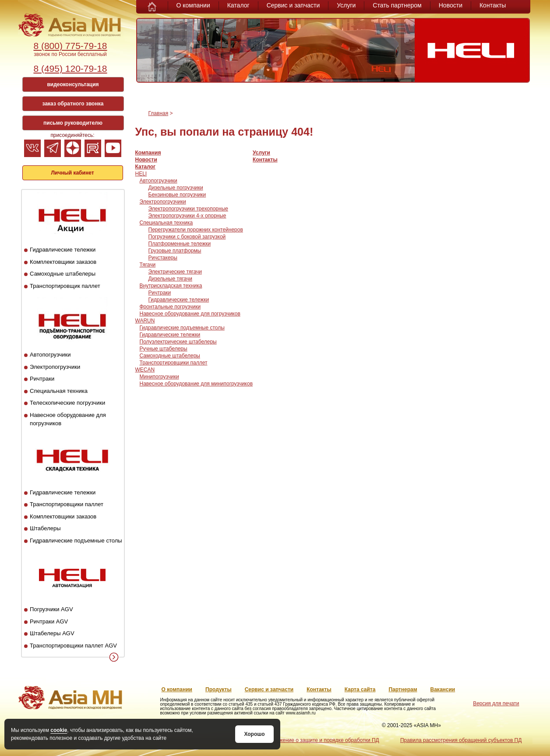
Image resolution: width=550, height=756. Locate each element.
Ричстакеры (163, 258)
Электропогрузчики (55, 367)
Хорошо (254, 734)
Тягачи (148, 265)
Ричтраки (42, 379)
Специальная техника (59, 391)
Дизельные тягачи (170, 279)
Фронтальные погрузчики (170, 307)
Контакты (493, 5)
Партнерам (403, 689)
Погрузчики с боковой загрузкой (187, 237)
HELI (141, 174)
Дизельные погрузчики (176, 188)
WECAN (145, 370)
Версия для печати (496, 703)
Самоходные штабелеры (63, 274)
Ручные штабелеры (164, 349)
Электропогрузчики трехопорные (188, 209)
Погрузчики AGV (51, 609)
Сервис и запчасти (293, 5)
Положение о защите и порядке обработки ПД (323, 740)
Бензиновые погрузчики (177, 195)
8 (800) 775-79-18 (70, 46)
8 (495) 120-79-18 (70, 68)
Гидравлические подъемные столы (76, 541)
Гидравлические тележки (63, 250)
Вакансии (443, 689)
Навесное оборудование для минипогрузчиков (196, 384)
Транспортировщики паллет (67, 504)
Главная (159, 113)
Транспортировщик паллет (65, 286)
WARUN (145, 321)
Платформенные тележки (180, 244)
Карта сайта (360, 689)
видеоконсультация (73, 84)
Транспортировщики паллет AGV (73, 646)
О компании (193, 5)
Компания (148, 153)
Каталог (238, 5)
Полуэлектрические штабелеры (178, 342)
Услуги (346, 5)
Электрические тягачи (175, 272)
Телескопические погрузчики (67, 403)
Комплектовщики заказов (63, 262)
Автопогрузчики (50, 355)
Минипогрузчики (159, 377)
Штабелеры (45, 528)
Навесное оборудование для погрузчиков (190, 314)
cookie (59, 730)
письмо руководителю (73, 123)
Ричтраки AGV (49, 621)
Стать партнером (397, 5)
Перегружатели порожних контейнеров (196, 230)
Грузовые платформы (175, 251)
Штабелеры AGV (52, 633)
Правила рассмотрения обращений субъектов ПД (461, 740)
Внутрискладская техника (171, 286)
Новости (451, 5)
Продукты (219, 689)
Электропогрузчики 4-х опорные (187, 216)
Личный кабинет (72, 173)
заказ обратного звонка (73, 104)
